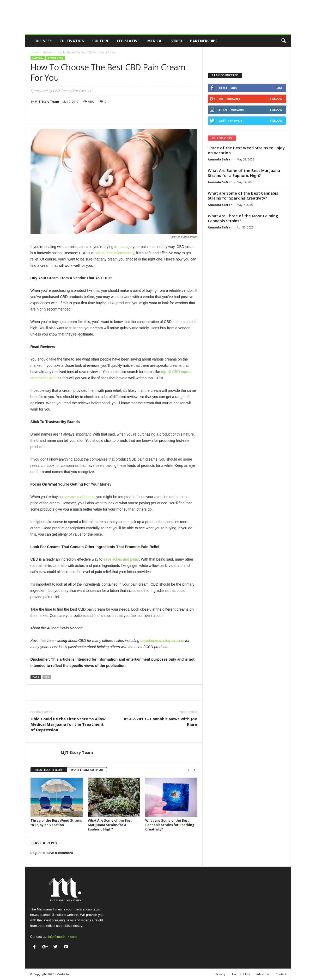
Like (279, 88)
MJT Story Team (47, 101)
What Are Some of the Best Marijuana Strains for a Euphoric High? (110, 825)
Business (43, 41)
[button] (283, 41)
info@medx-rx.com (62, 937)
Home (34, 52)
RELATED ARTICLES (49, 770)
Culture (101, 41)
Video (177, 41)
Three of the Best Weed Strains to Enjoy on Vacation (56, 823)
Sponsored (56, 58)
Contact (281, 974)
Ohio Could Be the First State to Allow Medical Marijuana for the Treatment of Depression (68, 724)
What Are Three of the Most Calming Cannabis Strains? (243, 218)
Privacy (220, 974)
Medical (155, 41)
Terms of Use (241, 974)
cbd (47, 677)
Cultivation (72, 41)
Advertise (263, 974)
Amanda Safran (220, 159)
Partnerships (204, 41)
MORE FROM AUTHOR (87, 770)
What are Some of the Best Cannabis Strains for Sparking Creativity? (170, 825)
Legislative (128, 41)
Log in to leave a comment (52, 853)
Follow (276, 99)
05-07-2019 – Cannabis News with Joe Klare (160, 721)
